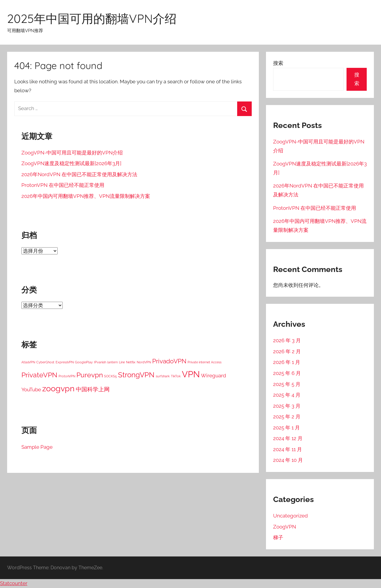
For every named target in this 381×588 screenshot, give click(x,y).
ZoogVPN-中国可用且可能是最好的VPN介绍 (72, 153)
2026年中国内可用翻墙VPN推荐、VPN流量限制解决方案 (86, 196)
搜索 (278, 63)
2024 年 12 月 (288, 438)
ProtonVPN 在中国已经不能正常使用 (63, 185)
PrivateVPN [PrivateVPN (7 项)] (39, 375)
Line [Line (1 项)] (122, 362)
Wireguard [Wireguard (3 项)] (214, 376)
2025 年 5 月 (287, 384)
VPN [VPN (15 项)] (191, 374)
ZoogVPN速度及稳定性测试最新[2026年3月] (71, 163)
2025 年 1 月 (286, 428)
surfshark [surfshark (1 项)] (163, 376)
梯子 (278, 537)
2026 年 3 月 (287, 340)
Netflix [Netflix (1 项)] (131, 362)
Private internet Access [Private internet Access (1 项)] (204, 362)
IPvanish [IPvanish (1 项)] (100, 362)
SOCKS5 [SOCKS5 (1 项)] (110, 376)
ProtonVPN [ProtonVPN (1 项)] (67, 376)
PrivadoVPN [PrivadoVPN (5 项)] (169, 361)
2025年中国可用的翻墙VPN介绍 (92, 18)
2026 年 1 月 (287, 362)
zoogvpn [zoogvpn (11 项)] (58, 388)
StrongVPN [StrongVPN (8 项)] (136, 375)
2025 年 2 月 (287, 417)
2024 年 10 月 (288, 460)
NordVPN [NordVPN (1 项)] (144, 362)
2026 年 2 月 (287, 351)
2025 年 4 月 (287, 395)
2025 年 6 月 (287, 373)
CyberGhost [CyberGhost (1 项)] (45, 362)
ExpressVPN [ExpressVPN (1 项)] (65, 362)
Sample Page (37, 447)
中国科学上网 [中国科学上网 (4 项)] (93, 389)
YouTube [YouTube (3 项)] (31, 390)
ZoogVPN (285, 527)
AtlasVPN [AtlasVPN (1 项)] (28, 362)
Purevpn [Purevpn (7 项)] (90, 375)
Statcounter (14, 583)
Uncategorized (291, 516)
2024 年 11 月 (288, 449)
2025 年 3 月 (287, 406)
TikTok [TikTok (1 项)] (176, 376)
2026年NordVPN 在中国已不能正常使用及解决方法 (79, 174)
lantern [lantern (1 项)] (112, 362)
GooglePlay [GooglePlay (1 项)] (84, 362)
